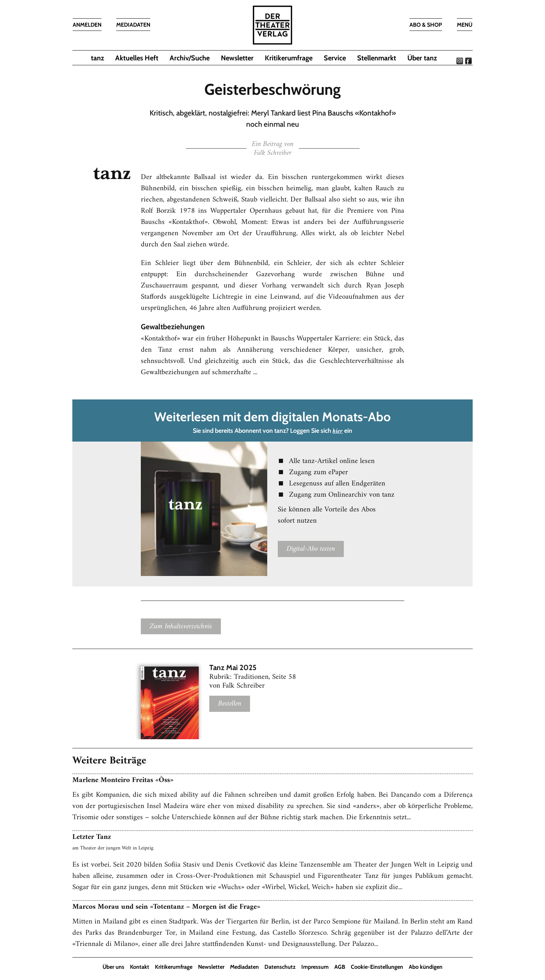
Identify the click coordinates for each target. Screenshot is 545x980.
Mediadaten (244, 967)
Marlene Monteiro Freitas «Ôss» (123, 780)
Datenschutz (280, 967)
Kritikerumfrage (289, 58)
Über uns (113, 967)
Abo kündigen (426, 967)
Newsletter (237, 58)
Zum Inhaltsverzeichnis (181, 626)
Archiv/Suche (190, 58)
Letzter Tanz (92, 837)
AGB (340, 967)
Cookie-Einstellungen (377, 967)
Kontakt (140, 967)
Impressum (315, 967)
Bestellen (230, 704)
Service (335, 58)
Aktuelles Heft (137, 58)
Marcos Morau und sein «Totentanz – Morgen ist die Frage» (166, 907)
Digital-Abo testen (311, 549)
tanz (97, 58)
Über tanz (422, 58)
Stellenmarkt (377, 58)
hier (338, 431)
